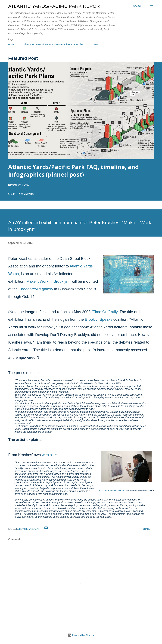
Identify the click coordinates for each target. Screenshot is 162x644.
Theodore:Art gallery (36, 289)
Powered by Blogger (81, 635)
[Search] (138, 6)
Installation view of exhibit (111, 491)
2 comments (26, 194)
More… (96, 44)
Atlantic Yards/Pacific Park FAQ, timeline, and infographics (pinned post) (73, 171)
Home (11, 44)
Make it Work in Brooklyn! (48, 281)
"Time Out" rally (105, 312)
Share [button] (12, 194)
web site (49, 455)
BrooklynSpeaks (98, 319)
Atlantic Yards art (29, 529)
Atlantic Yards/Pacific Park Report (55, 6)
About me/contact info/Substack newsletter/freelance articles (53, 44)
